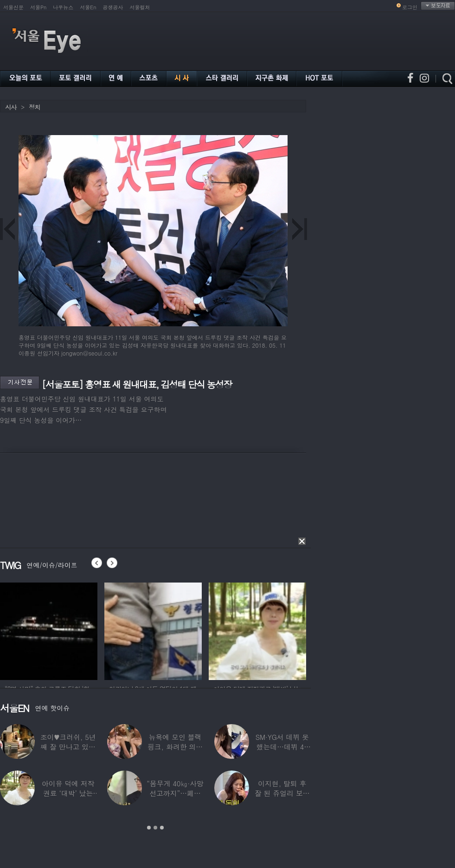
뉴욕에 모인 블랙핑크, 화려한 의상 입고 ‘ (175, 747)
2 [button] (155, 828)
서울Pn (38, 7)
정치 (34, 107)
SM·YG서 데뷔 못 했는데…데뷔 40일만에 (282, 747)
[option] (49, 630)
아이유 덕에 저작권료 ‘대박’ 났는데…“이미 (68, 793)
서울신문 (13, 7)
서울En (88, 7)
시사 (11, 107)
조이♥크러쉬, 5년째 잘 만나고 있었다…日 (68, 747)
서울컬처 (140, 7)
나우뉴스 (63, 7)
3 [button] (162, 828)
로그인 (410, 7)
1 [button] (149, 828)
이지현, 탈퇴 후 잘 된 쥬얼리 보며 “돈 (282, 793)
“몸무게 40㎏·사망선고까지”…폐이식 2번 (175, 793)
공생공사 (113, 7)
